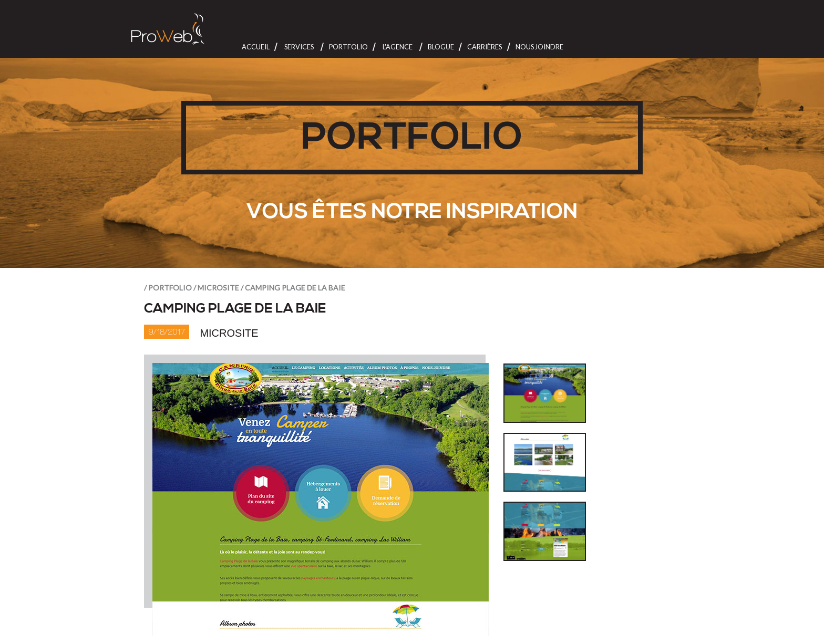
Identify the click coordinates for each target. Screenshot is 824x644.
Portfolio (348, 47)
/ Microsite (216, 288)
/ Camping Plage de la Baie (293, 288)
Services (299, 47)
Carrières (485, 47)
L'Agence (398, 47)
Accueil (256, 47)
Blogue (441, 47)
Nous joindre (539, 47)
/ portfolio (168, 288)
